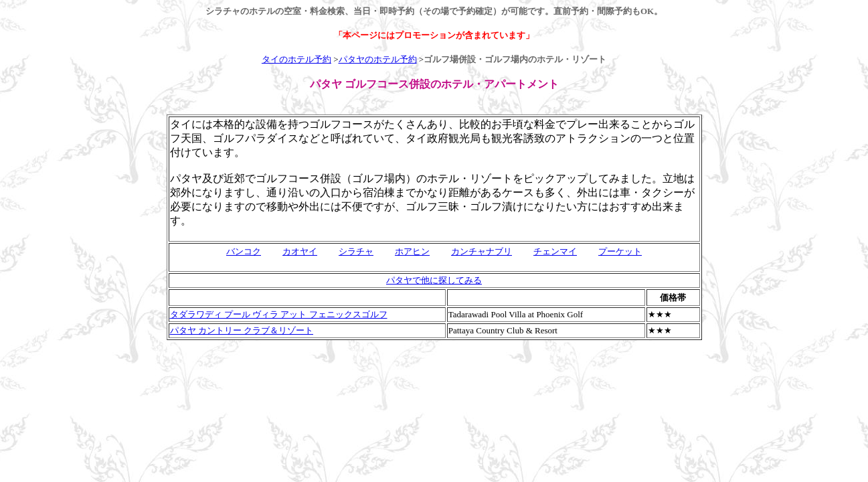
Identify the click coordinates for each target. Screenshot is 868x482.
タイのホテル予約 (296, 59)
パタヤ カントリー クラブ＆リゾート (242, 330)
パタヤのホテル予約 (378, 59)
